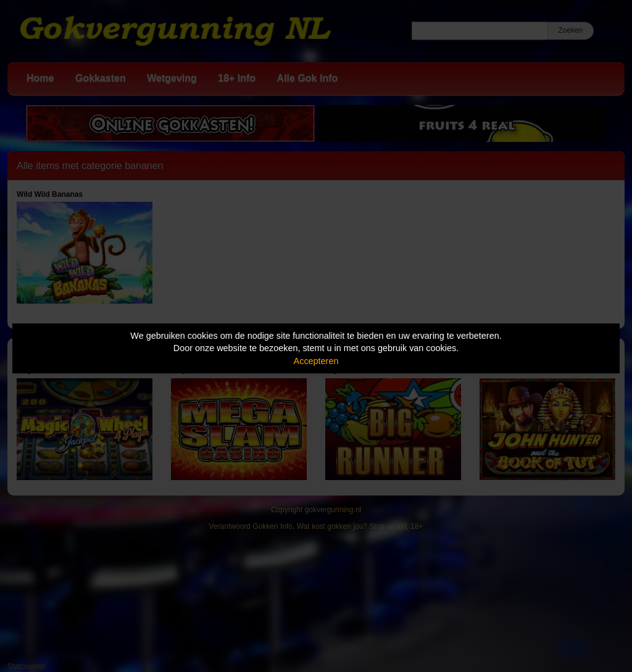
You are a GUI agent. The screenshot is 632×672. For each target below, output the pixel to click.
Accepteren (316, 361)
